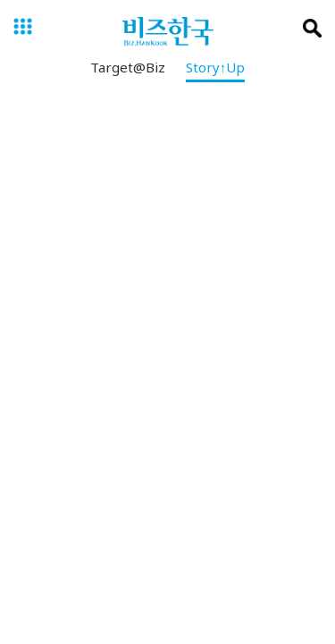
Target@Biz (128, 71)
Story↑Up (216, 71)
